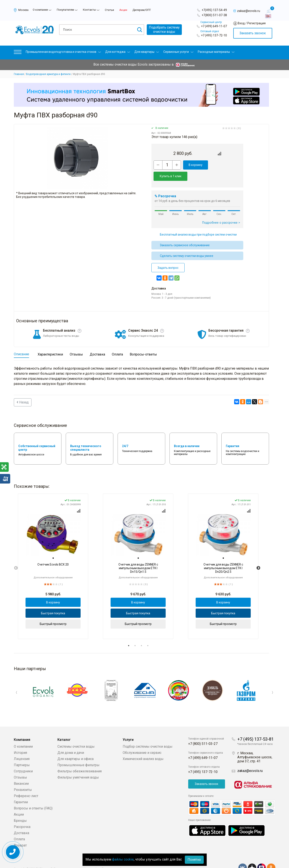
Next (258, 557)
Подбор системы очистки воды (148, 735)
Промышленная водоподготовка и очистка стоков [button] (63, 52)
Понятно (194, 860)
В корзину (195, 165)
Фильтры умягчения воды (78, 766)
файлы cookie (123, 859)
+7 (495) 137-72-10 (214, 35)
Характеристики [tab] (50, 343)
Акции (123, 10)
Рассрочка (22, 815)
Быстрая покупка (53, 602)
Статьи (109, 10)
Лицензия (22, 747)
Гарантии (21, 791)
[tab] (53, 547)
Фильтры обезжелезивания (80, 760)
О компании (40, 10)
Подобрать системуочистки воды (164, 30)
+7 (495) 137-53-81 (256, 728)
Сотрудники (23, 760)
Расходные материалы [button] (216, 52)
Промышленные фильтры (78, 754)
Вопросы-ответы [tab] (143, 343)
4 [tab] (148, 634)
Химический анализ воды (143, 747)
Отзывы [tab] (76, 343)
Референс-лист (26, 784)
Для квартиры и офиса (75, 747)
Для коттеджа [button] (118, 52)
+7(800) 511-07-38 (214, 15)
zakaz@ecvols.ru (250, 759)
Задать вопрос (168, 256)
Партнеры (22, 754)
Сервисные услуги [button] (178, 52)
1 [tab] (129, 634)
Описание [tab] (21, 343)
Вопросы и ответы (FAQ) (33, 797)
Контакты (89, 10)
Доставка (21, 821)
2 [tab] (135, 634)
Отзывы (20, 766)
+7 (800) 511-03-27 (203, 732)
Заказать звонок (253, 33)
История (20, 741)
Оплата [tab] (117, 343)
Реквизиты (23, 778)
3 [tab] (141, 634)
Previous (16, 557)
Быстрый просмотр (53, 613)
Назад (23, 391)
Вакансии (21, 772)
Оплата (19, 828)
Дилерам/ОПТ (142, 10)
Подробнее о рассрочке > (221, 211)
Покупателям (65, 10)
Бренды (20, 809)
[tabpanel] (53, 555)
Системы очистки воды (76, 735)
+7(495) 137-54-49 (214, 10)
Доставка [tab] (97, 343)
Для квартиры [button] (147, 52)
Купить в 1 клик (225, 165)
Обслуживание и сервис (142, 741)
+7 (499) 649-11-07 (214, 26)
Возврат (20, 834)
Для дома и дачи (71, 741)
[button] (18, 53)
